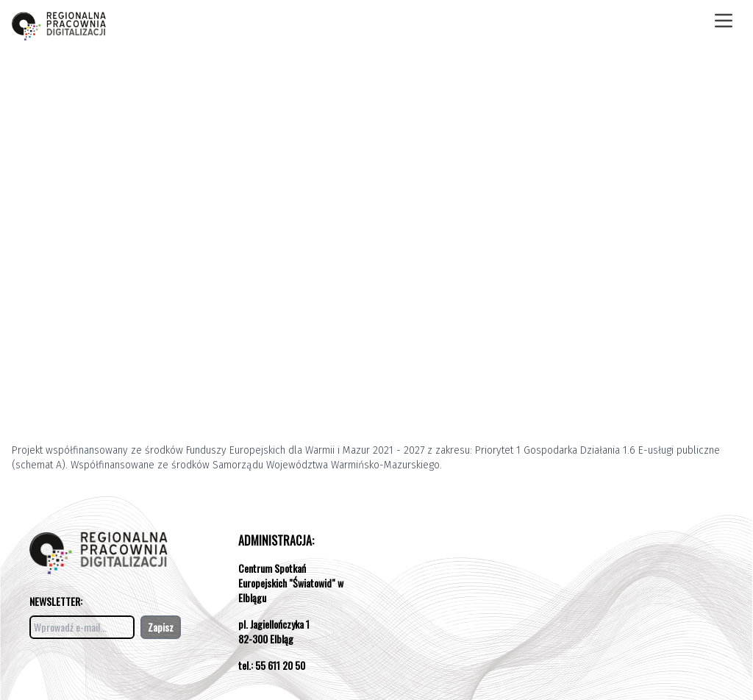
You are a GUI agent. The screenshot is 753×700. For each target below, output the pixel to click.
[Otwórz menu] (724, 21)
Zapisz (161, 627)
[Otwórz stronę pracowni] (59, 20)
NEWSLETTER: (56, 601)
